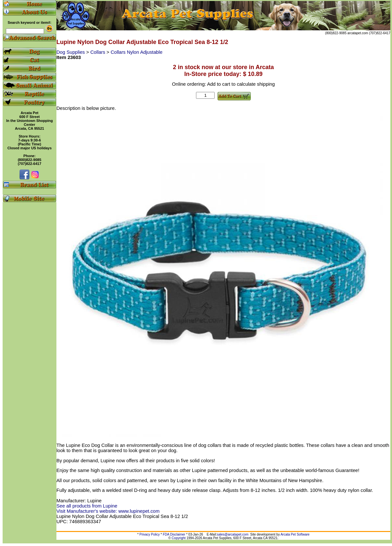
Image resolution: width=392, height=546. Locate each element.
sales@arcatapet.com (233, 534)
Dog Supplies (71, 52)
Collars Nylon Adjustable (136, 52)
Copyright (179, 538)
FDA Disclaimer (174, 534)
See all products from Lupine (87, 506)
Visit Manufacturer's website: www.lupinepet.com (108, 511)
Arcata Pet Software (295, 534)
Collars (98, 52)
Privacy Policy (150, 534)
